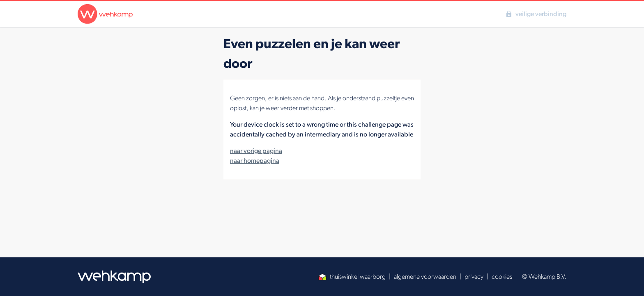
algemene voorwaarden (425, 276)
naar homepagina (255, 161)
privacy (474, 276)
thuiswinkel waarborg (352, 276)
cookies (502, 276)
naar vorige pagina (256, 151)
